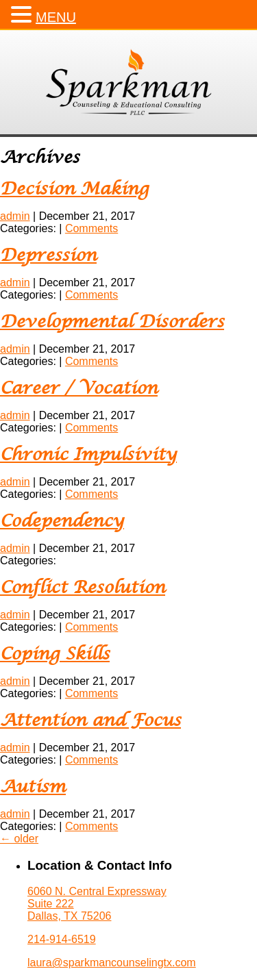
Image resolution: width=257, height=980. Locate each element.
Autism (33, 787)
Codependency (62, 522)
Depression (48, 256)
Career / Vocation (79, 389)
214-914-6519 (62, 939)
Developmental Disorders (112, 322)
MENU (56, 17)
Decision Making (74, 189)
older (19, 839)
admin (15, 216)
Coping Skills (55, 654)
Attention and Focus (90, 721)
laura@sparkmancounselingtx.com (112, 963)
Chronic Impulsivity (88, 455)
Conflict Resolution (83, 588)
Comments (91, 228)
